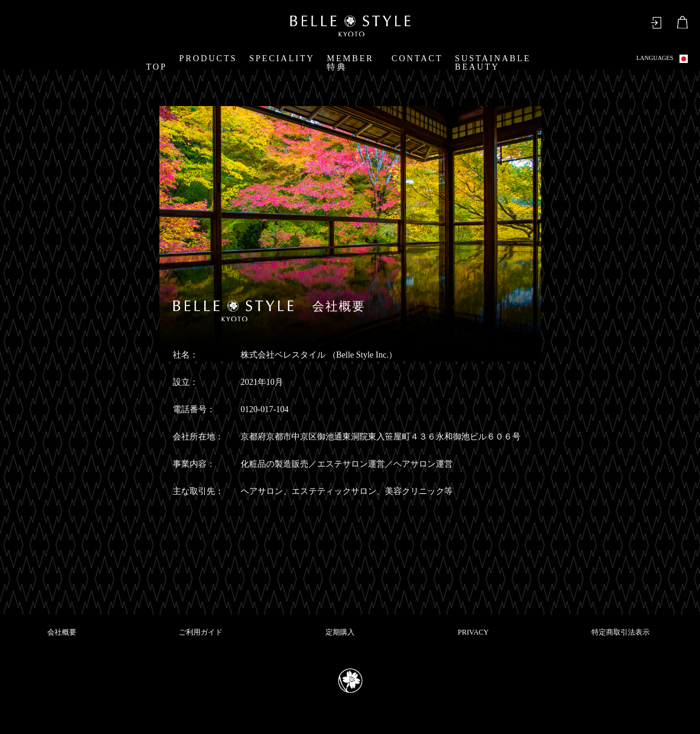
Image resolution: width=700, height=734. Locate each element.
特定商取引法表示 (621, 632)
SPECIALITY (282, 58)
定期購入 (340, 632)
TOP (157, 67)
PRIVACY (473, 632)
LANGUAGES (662, 59)
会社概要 (62, 632)
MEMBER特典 (350, 63)
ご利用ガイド (201, 632)
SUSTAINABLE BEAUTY (493, 63)
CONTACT (417, 58)
